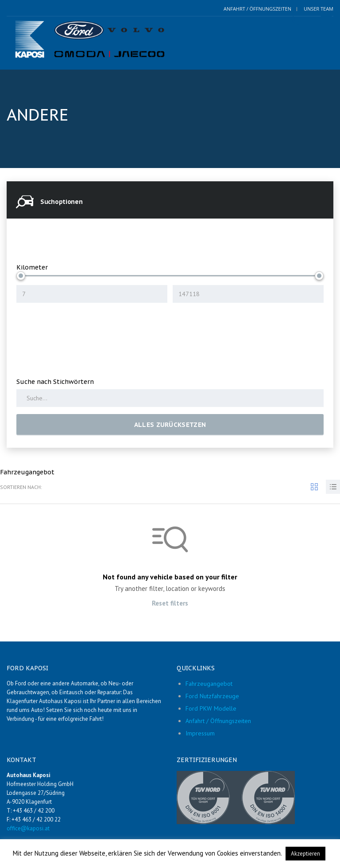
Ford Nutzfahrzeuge (212, 696)
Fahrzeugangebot (209, 684)
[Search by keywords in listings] (170, 398)
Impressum (200, 733)
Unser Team (319, 9)
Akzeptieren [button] (305, 854)
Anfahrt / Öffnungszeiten (257, 9)
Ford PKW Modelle (211, 708)
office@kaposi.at (28, 828)
